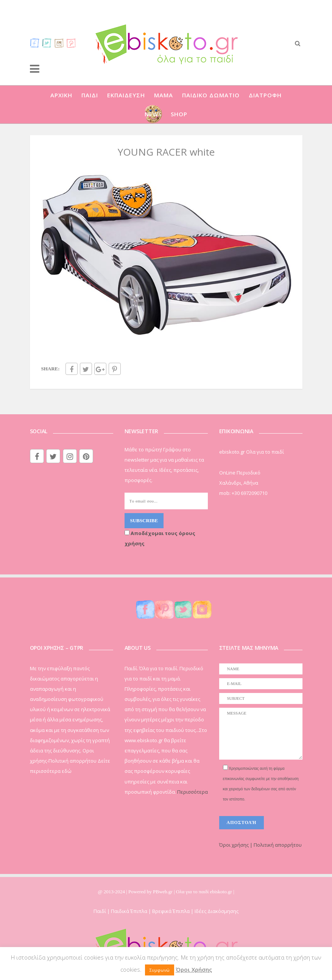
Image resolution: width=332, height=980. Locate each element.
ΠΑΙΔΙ (90, 95)
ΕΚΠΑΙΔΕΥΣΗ (126, 95)
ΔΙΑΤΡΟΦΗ (265, 95)
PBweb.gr (163, 892)
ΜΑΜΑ (164, 95)
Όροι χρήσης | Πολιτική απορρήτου (260, 845)
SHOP (179, 114)
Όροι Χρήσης (194, 969)
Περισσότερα (192, 792)
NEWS (153, 114)
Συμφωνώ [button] (160, 970)
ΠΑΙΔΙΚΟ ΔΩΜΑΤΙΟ (211, 95)
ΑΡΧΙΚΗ (61, 95)
